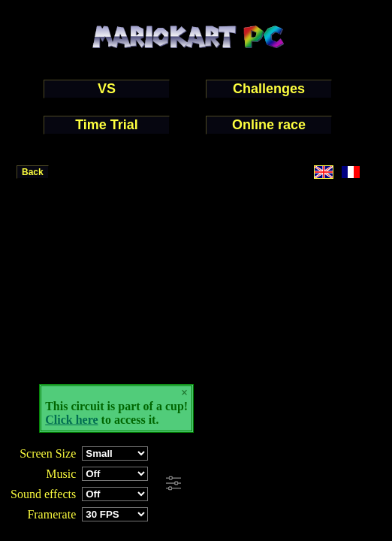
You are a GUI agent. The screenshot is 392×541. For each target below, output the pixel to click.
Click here (71, 420)
